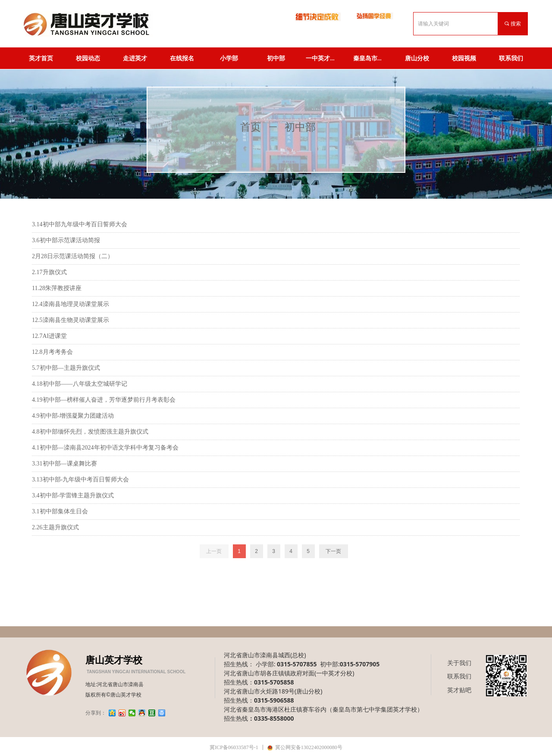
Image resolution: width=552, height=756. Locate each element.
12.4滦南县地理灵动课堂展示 (71, 304)
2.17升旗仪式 (49, 272)
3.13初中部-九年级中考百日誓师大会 (80, 480)
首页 (251, 127)
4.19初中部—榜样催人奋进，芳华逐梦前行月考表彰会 (104, 400)
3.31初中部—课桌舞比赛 (64, 464)
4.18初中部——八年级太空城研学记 (80, 384)
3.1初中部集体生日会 (60, 511)
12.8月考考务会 (52, 352)
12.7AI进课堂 (49, 336)
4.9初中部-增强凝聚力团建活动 (73, 416)
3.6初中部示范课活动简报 (66, 240)
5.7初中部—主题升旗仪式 (66, 368)
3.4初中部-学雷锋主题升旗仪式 (73, 495)
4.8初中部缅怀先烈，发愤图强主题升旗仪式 (90, 432)
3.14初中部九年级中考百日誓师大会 (80, 224)
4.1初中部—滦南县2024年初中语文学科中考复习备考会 (105, 448)
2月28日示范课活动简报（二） (73, 256)
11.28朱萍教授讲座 (57, 288)
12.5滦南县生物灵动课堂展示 (71, 320)
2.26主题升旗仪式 (55, 527)
